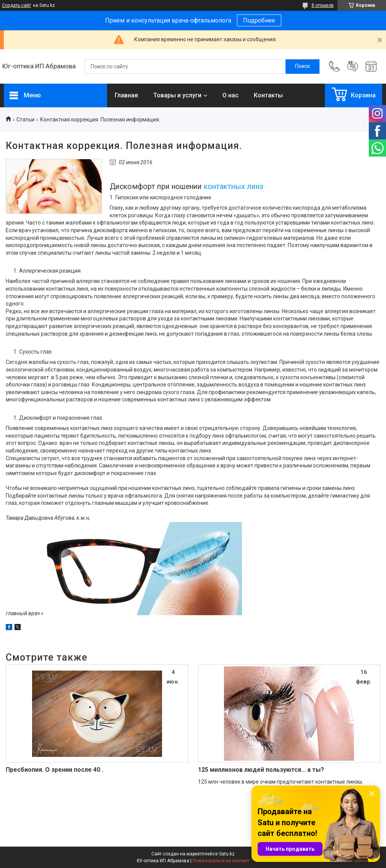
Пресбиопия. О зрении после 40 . (54, 770)
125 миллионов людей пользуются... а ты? (261, 770)
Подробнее (259, 20)
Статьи (25, 120)
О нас (230, 95)
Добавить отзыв (353, 66)
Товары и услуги (177, 95)
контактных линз (234, 187)
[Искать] (302, 66)
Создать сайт (16, 5)
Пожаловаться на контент (221, 861)
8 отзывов (323, 5)
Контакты (268, 95)
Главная (126, 95)
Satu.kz (227, 854)
